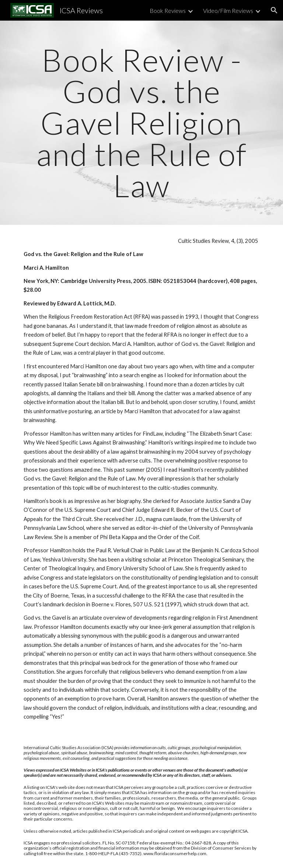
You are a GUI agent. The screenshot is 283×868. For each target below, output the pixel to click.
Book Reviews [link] (168, 10)
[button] (274, 10)
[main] (141, 123)
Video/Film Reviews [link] (228, 10)
